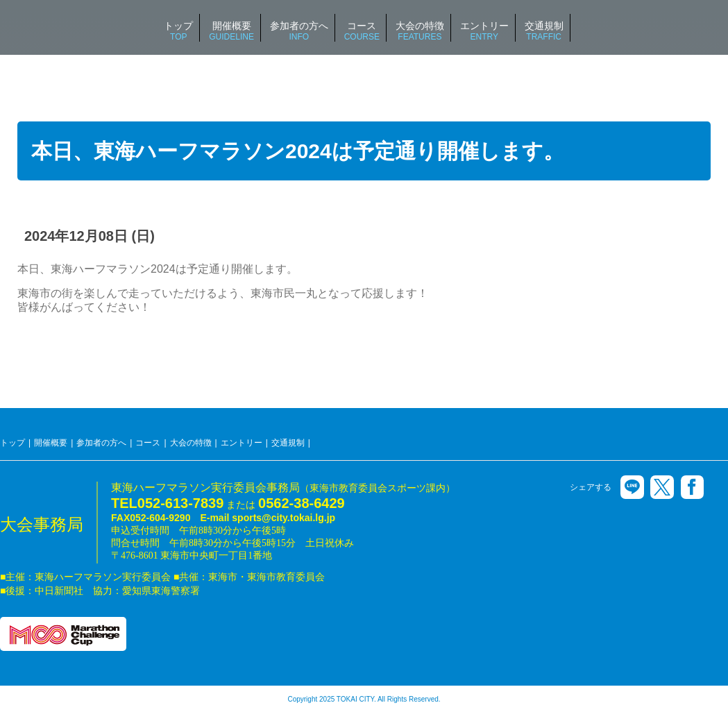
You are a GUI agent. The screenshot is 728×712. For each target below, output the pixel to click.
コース (148, 443)
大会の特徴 (191, 443)
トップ (12, 443)
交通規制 (288, 443)
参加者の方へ (101, 443)
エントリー (242, 443)
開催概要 (51, 443)
